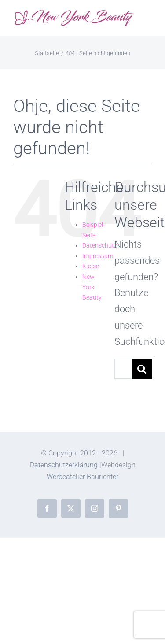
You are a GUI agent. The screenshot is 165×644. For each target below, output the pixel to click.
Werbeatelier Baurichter (82, 477)
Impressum (98, 256)
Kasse (91, 266)
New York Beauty (92, 287)
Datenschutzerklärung (64, 465)
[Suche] (142, 369)
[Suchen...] (123, 369)
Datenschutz (100, 245)
